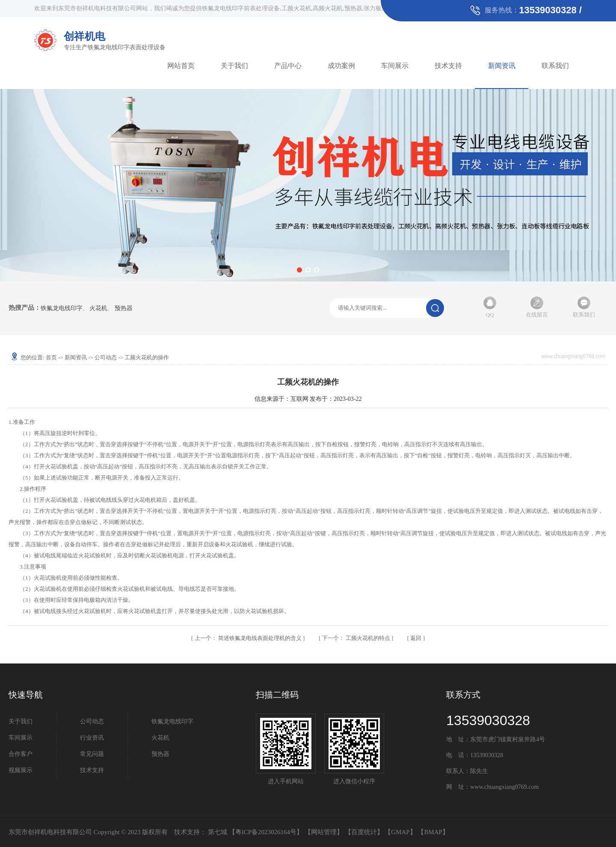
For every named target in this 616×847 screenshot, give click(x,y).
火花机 (98, 308)
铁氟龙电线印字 (62, 308)
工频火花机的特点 (357, 638)
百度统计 (364, 832)
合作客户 (21, 754)
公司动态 (106, 357)
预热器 (124, 308)
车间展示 (395, 66)
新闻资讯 (502, 66)
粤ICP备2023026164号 (266, 832)
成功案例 (341, 66)
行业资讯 (92, 738)
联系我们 (555, 66)
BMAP (433, 832)
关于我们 (234, 66)
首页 (51, 357)
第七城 (218, 832)
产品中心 (288, 66)
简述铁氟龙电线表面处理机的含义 (249, 638)
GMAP (400, 832)
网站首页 (181, 66)
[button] (299, 270)
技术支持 (448, 66)
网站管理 (324, 832)
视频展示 (21, 770)
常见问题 (92, 754)
